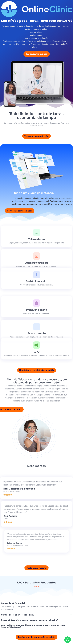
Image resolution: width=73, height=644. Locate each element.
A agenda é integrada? (13, 603)
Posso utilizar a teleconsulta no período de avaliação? (29, 620)
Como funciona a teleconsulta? (18, 615)
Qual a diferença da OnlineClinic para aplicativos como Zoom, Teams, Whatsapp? (34, 626)
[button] (36, 603)
